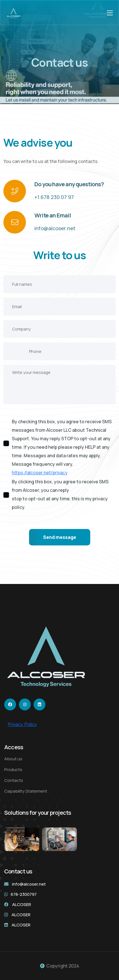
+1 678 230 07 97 (54, 197)
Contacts (14, 780)
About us (13, 759)
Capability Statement (26, 791)
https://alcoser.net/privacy (40, 473)
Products (13, 770)
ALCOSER (22, 904)
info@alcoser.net (55, 228)
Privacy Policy (22, 724)
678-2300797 (24, 894)
